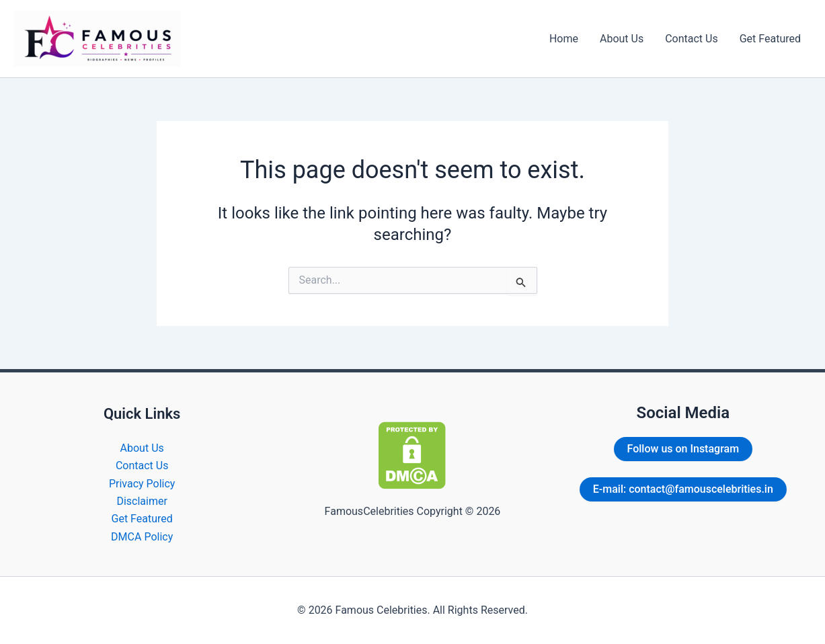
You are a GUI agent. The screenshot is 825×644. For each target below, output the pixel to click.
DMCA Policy (142, 537)
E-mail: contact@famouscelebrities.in (683, 489)
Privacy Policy (142, 484)
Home (564, 39)
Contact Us (692, 39)
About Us (622, 39)
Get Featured (770, 39)
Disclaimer (142, 501)
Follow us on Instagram (683, 449)
